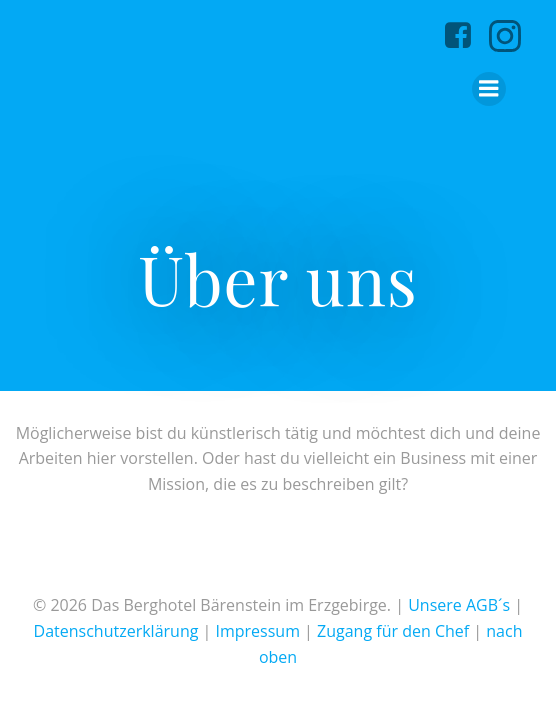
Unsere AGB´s (459, 605)
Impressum (257, 631)
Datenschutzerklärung (116, 631)
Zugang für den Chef (393, 631)
